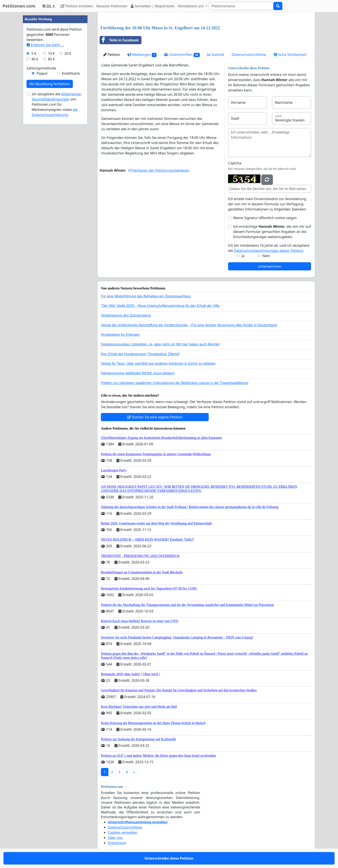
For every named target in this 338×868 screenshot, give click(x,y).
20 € (68, 53)
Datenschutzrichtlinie (249, 55)
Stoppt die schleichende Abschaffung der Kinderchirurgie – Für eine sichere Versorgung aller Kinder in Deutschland (189, 325)
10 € (51, 53)
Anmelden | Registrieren (153, 6)
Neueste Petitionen (112, 6)
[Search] (241, 6)
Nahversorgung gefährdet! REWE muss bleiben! (138, 373)
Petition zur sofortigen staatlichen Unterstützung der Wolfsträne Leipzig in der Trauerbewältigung (175, 383)
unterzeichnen (269, 266)
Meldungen (142, 55)
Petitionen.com (19, 6)
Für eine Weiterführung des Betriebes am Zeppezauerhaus (146, 296)
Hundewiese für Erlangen (120, 335)
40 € (35, 59)
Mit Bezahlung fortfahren (50, 84)
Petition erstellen (77, 6)
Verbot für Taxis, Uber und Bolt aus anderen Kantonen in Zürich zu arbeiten (158, 363)
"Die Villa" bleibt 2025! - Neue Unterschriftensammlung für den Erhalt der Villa (160, 306)
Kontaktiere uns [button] (191, 6)
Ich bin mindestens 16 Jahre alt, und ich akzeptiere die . (269, 248)
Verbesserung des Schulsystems (126, 315)
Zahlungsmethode (41, 68)
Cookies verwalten (123, 832)
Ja (243, 256)
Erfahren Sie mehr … (45, 45)
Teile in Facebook (119, 40)
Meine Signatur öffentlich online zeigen (265, 218)
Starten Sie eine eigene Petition (155, 417)
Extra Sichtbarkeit (290, 55)
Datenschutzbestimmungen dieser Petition (268, 251)
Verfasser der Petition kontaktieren (159, 170)
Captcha (235, 163)
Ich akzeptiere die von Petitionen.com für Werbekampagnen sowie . (57, 104)
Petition (112, 55)
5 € (34, 53)
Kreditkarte (71, 73)
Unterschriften (182, 55)
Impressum (117, 843)
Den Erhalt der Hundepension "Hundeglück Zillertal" (140, 354)
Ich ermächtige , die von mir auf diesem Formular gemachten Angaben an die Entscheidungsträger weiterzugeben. (272, 232)
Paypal (42, 73)
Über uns (115, 838)
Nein (266, 256)
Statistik (216, 55)
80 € (51, 59)
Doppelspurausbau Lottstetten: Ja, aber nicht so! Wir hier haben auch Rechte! (160, 344)
